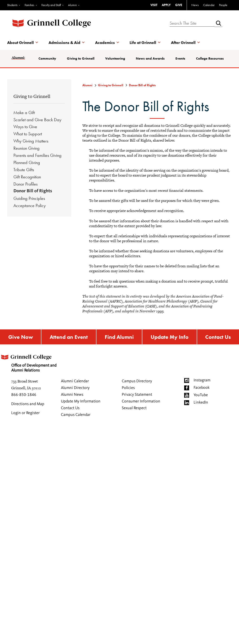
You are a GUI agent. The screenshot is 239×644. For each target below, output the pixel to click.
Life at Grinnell (143, 42)
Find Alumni (119, 337)
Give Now (21, 337)
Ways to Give (25, 127)
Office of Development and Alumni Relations (28, 362)
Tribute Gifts (24, 170)
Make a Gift (24, 112)
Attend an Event (69, 337)
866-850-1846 (24, 395)
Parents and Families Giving (37, 155)
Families (29, 5)
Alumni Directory (75, 388)
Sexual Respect (134, 408)
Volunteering (115, 58)
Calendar (209, 5)
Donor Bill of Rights (33, 191)
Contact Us (70, 408)
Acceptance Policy (30, 205)
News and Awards (150, 58)
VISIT (154, 5)
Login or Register (25, 413)
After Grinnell (183, 42)
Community (47, 58)
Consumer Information (141, 401)
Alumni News (72, 395)
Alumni (72, 5)
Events (180, 58)
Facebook (202, 388)
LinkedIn (201, 402)
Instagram (202, 380)
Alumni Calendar (75, 381)
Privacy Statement (137, 395)
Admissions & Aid (64, 42)
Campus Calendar (76, 415)
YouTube (201, 395)
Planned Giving (27, 162)
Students (12, 5)
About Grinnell (20, 42)
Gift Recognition (27, 177)
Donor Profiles (26, 184)
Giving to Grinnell (81, 58)
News (195, 5)
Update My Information (81, 401)
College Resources (210, 58)
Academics (105, 42)
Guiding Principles (29, 198)
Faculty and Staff (51, 5)
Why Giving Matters (31, 141)
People (223, 5)
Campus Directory (137, 381)
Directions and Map (28, 404)
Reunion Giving (27, 148)
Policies (128, 388)
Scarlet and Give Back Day (37, 120)
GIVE (179, 5)
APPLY (166, 5)
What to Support (28, 134)
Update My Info (170, 337)
